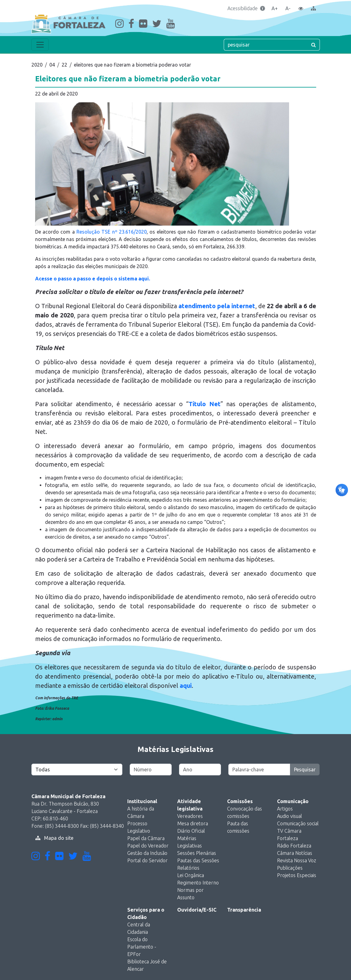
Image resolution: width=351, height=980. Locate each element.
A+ (275, 8)
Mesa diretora (193, 823)
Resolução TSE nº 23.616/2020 (112, 232)
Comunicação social (298, 823)
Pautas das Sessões (198, 860)
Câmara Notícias (295, 853)
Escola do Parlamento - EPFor (142, 947)
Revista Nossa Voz (297, 860)
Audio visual (290, 816)
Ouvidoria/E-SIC (197, 910)
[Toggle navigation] (40, 45)
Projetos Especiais (297, 875)
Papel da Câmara (146, 838)
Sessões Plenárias (197, 853)
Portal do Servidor (147, 860)
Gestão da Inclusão (147, 853)
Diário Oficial (191, 831)
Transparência (244, 910)
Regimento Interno (198, 883)
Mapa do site (54, 838)
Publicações (290, 868)
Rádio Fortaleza (294, 846)
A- (288, 8)
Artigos (285, 809)
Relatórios (188, 868)
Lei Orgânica (191, 875)
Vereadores (190, 816)
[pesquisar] (266, 45)
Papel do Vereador (148, 846)
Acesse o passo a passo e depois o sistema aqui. (93, 279)
